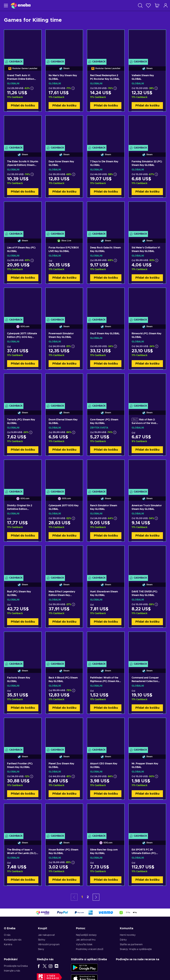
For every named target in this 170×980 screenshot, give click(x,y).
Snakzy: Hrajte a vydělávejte (136, 949)
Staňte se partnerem (131, 944)
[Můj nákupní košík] (157, 5)
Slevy (41, 949)
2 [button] (88, 897)
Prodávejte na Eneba (16, 966)
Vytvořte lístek (84, 944)
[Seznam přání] (148, 5)
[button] (96, 897)
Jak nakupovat (46, 935)
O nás (7, 935)
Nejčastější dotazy (86, 935)
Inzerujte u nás (12, 971)
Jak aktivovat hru (86, 940)
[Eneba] (21, 5)
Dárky (123, 940)
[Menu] (5, 5)
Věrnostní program (49, 944)
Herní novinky (128, 935)
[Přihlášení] (166, 5)
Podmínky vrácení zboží (90, 949)
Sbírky (42, 940)
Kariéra (8, 944)
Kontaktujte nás (13, 940)
